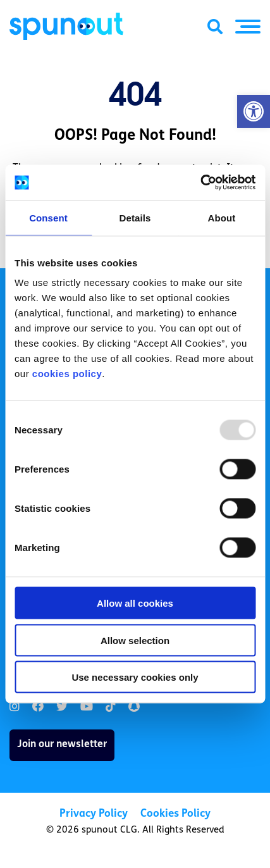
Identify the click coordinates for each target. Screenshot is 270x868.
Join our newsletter (62, 745)
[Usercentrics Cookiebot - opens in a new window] (200, 183)
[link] (15, 707)
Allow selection (135, 640)
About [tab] (222, 217)
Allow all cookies (135, 603)
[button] (254, 111)
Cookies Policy (175, 814)
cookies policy (67, 374)
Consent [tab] (48, 217)
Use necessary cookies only (135, 677)
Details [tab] (135, 217)
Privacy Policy (94, 814)
